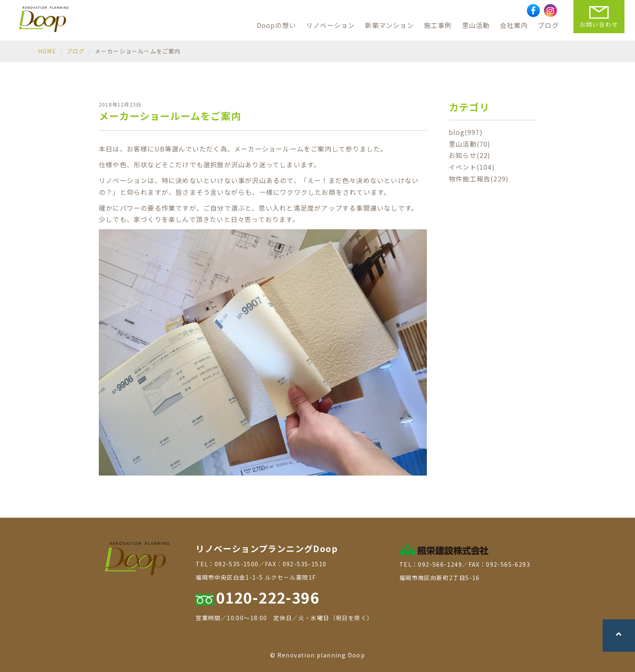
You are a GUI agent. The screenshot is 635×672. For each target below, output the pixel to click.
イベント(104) (472, 167)
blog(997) (466, 132)
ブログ (548, 25)
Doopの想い (276, 25)
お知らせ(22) (470, 155)
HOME (47, 51)
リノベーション (330, 25)
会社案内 (514, 25)
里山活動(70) (470, 144)
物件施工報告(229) (479, 179)
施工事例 (438, 25)
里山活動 (476, 25)
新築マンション (389, 25)
